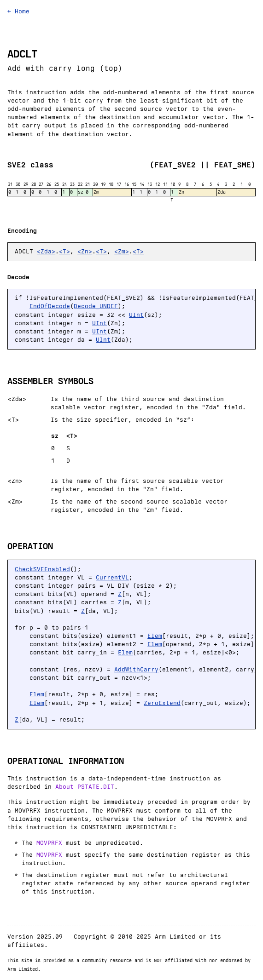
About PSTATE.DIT (85, 787)
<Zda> (46, 251)
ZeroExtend (162, 703)
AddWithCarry (136, 669)
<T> (64, 251)
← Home (18, 11)
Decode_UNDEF (96, 306)
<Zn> (85, 251)
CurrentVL (112, 577)
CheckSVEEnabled (42, 569)
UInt (136, 315)
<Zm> (122, 251)
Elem (155, 636)
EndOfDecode (50, 306)
